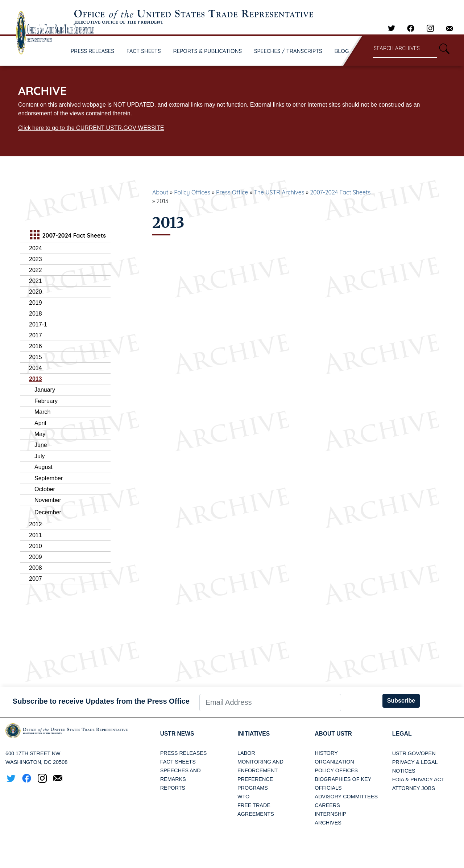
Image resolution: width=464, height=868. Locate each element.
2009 (36, 557)
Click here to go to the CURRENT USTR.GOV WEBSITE (91, 128)
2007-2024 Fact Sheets (340, 192)
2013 (36, 379)
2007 (36, 579)
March (42, 412)
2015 (36, 357)
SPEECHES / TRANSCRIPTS (288, 51)
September (49, 478)
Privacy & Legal (415, 762)
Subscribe (401, 701)
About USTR (334, 734)
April (40, 423)
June (41, 445)
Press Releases (184, 753)
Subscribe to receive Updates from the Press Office (101, 701)
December (48, 512)
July (40, 456)
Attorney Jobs (414, 788)
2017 (36, 335)
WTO (243, 797)
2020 (36, 292)
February (46, 401)
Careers (327, 806)
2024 (36, 248)
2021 (36, 281)
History (326, 753)
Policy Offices (192, 192)
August (43, 467)
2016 (36, 346)
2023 (36, 259)
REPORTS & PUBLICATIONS (208, 51)
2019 (36, 303)
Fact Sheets (178, 762)
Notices (404, 771)
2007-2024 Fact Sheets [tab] (67, 236)
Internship (330, 814)
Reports (173, 788)
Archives (328, 823)
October (45, 489)
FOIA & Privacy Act (418, 779)
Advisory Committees (346, 797)
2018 (36, 314)
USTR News (178, 734)
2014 (36, 368)
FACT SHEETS (144, 51)
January (45, 390)
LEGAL (402, 734)
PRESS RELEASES (92, 51)
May (40, 434)
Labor (246, 753)
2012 (36, 524)
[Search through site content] (405, 49)
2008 (36, 568)
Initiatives (254, 734)
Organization (334, 762)
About (160, 192)
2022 (36, 270)
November (48, 500)
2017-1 (38, 324)
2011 (36, 535)
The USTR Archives (279, 192)
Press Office (232, 192)
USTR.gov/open (414, 753)
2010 (36, 546)
